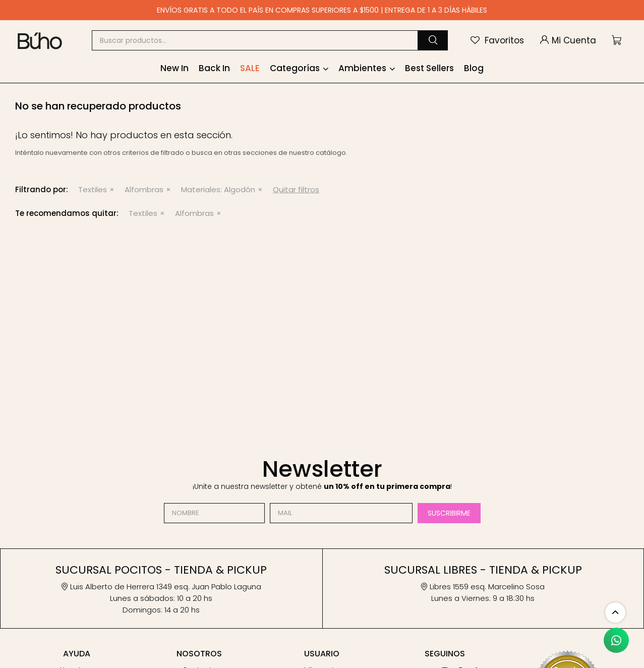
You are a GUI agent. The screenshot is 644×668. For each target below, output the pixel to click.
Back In (214, 68)
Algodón (218, 189)
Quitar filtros (296, 189)
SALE (250, 68)
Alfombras (144, 189)
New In (174, 68)
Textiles (93, 189)
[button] (433, 40)
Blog (474, 68)
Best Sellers (429, 68)
